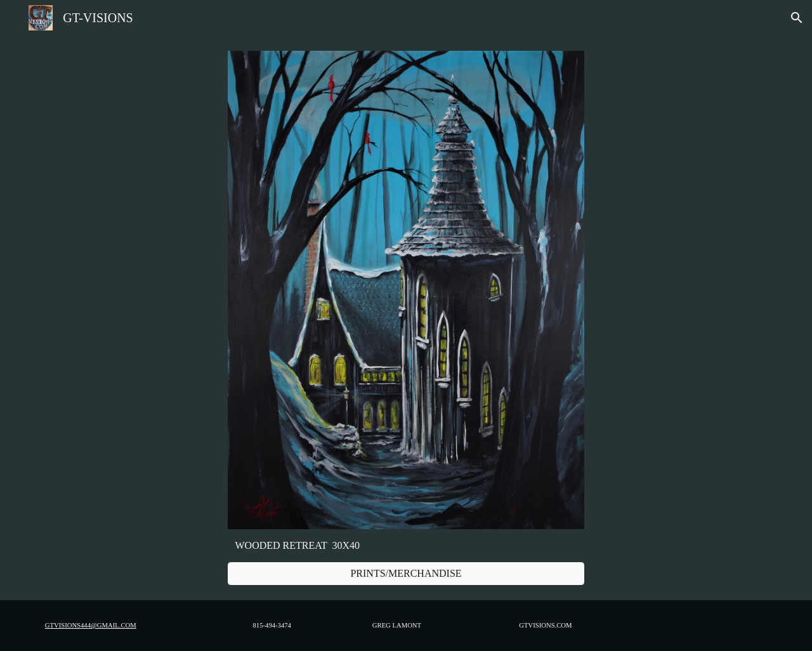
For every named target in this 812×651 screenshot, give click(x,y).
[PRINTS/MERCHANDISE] (406, 574)
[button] (797, 18)
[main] (406, 546)
